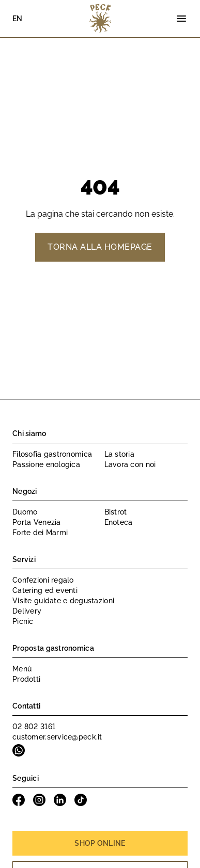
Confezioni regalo (43, 580)
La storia (120, 454)
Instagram (39, 800)
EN (18, 19)
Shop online (100, 843)
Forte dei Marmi (40, 533)
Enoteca (119, 522)
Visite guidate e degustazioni (63, 601)
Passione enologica (46, 464)
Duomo (25, 512)
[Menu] (181, 19)
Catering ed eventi (45, 590)
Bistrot (116, 512)
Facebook (19, 800)
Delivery (27, 611)
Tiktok (81, 800)
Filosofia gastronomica (52, 454)
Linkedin (60, 800)
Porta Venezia (37, 522)
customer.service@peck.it (57, 737)
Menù (22, 669)
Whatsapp (19, 750)
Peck (100, 19)
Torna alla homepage (100, 247)
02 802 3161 (34, 727)
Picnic (23, 621)
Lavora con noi (130, 464)
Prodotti (26, 679)
